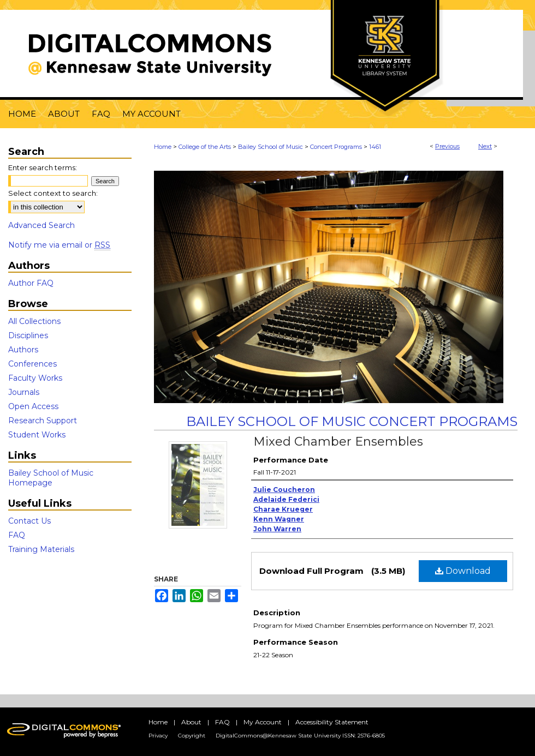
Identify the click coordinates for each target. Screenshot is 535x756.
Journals (24, 392)
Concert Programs (336, 147)
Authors (23, 350)
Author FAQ (31, 283)
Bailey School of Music (271, 147)
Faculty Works (35, 378)
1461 (375, 147)
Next (485, 146)
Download (463, 571)
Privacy (158, 736)
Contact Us (29, 521)
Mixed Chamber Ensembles (338, 442)
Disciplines (28, 335)
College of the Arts (205, 147)
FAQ (17, 535)
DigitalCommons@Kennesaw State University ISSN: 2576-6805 (300, 736)
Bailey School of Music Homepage (51, 478)
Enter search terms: (43, 167)
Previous (447, 146)
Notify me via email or (59, 245)
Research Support (43, 421)
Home (163, 147)
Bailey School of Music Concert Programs (352, 421)
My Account (263, 722)
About (191, 722)
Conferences (32, 364)
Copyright (192, 736)
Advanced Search (41, 225)
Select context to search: (53, 193)
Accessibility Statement (332, 722)
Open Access (33, 406)
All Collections (34, 321)
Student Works (37, 435)
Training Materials (41, 549)
